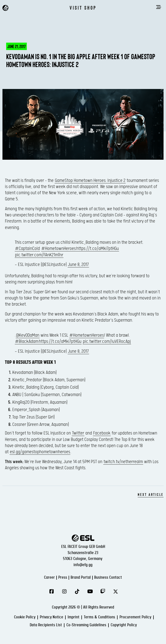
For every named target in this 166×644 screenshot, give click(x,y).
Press (63, 578)
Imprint (74, 617)
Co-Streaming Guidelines (86, 625)
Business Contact (108, 578)
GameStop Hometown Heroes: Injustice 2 (90, 181)
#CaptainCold (27, 249)
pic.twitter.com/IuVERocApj (107, 341)
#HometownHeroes (59, 249)
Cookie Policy (25, 617)
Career (49, 578)
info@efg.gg (83, 565)
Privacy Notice (52, 617)
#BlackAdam (27, 341)
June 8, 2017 (78, 265)
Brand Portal (81, 578)
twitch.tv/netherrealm (123, 462)
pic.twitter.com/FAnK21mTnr (39, 255)
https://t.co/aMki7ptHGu (98, 249)
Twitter (78, 433)
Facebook (102, 433)
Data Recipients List (46, 625)
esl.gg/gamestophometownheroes (40, 452)
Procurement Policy (135, 617)
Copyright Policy (124, 625)
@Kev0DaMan (28, 335)
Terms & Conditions (99, 617)
